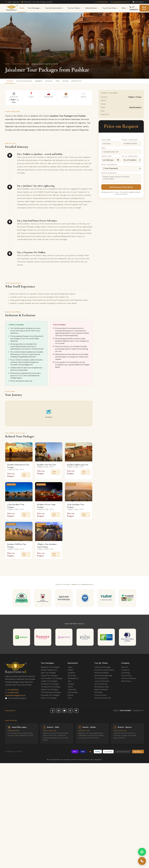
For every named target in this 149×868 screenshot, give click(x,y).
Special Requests (109, 174)
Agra (70, 682)
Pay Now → (138, 752)
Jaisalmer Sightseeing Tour (78, 465)
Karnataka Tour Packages (50, 696)
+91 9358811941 (102, 2)
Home (22, 8)
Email (104, 149)
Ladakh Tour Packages (49, 682)
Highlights (44, 81)
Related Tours (91, 81)
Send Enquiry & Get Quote (121, 188)
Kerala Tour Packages (49, 699)
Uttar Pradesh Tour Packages (52, 679)
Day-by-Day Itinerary (28, 81)
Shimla (70, 688)
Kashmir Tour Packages (50, 690)
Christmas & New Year (103, 699)
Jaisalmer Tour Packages (20, 64)
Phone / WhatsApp (130, 141)
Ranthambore (73, 679)
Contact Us (125, 671)
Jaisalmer (71, 674)
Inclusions (57, 81)
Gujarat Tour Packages (49, 676)
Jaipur (70, 668)
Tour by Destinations (55, 8)
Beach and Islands (101, 690)
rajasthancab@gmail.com (15, 696)
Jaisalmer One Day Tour (47, 465)
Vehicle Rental (92, 8)
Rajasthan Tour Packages (50, 668)
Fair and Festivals (101, 685)
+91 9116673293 (12, 693)
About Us (125, 668)
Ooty (70, 699)
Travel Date (106, 157)
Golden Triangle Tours (49, 671)
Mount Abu (72, 676)
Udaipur (71, 671)
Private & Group (100, 696)
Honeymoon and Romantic (104, 671)
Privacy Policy (126, 676)
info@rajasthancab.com (121, 2)
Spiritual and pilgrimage (103, 676)
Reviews (77, 81)
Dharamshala (73, 693)
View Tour (24, 476)
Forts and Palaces (101, 679)
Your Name (106, 141)
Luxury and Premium (102, 682)
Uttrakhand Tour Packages (51, 688)
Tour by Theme (75, 8)
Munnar (71, 696)
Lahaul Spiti (72, 690)
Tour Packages (35, 8)
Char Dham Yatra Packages (51, 693)
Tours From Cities (110, 8)
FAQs (68, 81)
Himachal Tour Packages (50, 685)
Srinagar (71, 685)
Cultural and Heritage (102, 668)
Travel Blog (125, 674)
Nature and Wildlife (101, 674)
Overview (11, 81)
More (125, 8)
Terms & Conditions (129, 679)
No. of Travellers (130, 157)
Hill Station (98, 693)
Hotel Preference (109, 165)
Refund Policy (126, 682)
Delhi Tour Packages (48, 674)
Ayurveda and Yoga (102, 688)
